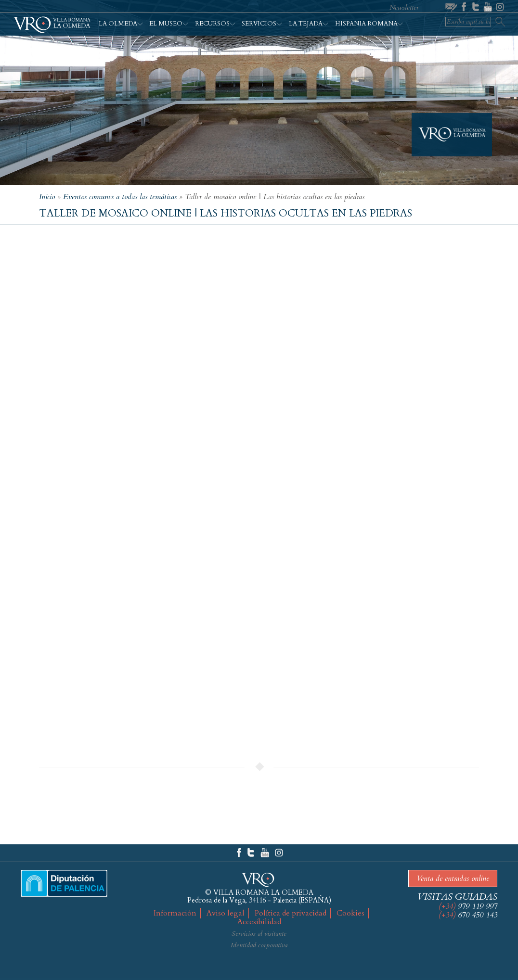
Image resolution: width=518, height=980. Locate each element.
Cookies (350, 913)
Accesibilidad (259, 922)
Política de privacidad (291, 913)
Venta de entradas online (453, 878)
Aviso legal (226, 913)
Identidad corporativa (259, 945)
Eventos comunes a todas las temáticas (120, 197)
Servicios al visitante (259, 934)
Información (175, 913)
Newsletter (404, 7)
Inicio (47, 197)
